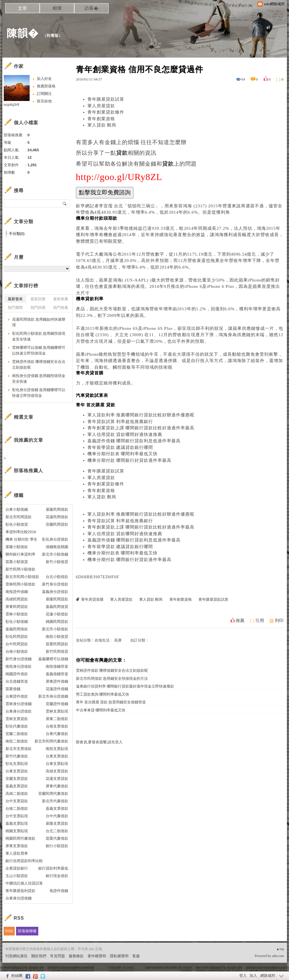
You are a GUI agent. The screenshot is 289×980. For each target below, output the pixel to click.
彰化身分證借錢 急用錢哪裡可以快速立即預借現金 (39, 393)
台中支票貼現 (17, 816)
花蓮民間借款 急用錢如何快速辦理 (39, 322)
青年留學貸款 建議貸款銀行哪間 (120, 447)
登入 (243, 976)
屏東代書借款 (57, 786)
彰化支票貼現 (17, 764)
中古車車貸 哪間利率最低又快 (101, 710)
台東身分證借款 (19, 711)
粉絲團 (17, 976)
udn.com (278, 956)
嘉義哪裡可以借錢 (53, 659)
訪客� (91, 8)
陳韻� (23, 33)
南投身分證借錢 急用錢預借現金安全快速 (39, 379)
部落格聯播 (27, 931)
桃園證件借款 (17, 674)
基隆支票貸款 (57, 823)
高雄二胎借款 (17, 794)
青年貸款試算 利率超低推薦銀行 (120, 422)
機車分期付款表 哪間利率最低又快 (123, 454)
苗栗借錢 (13, 689)
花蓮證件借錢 (57, 689)
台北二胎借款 (57, 831)
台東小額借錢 (17, 509)
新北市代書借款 (55, 801)
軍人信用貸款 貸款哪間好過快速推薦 (125, 435)
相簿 (57, 8)
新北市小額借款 (55, 629)
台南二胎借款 (17, 808)
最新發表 (15, 299)
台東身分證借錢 (19, 898)
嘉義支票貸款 (17, 786)
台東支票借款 (57, 756)
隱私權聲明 (119, 956)
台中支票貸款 (17, 801)
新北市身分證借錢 (53, 696)
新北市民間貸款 (19, 517)
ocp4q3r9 (12, 105)
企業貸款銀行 (17, 868)
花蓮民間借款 (57, 517)
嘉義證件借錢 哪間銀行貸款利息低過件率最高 (134, 441)
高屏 (118, 640)
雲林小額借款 (17, 614)
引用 (260, 621)
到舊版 (53, 36)
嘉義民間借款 (17, 629)
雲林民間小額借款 (20, 584)
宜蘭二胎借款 (17, 734)
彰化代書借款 (17, 726)
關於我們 (39, 956)
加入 (253, 976)
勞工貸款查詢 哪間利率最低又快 (103, 694)
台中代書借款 (57, 816)
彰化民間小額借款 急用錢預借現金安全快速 (39, 336)
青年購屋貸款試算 (106, 99)
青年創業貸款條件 (106, 112)
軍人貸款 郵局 (102, 125)
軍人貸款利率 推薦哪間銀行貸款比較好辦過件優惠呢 (141, 415)
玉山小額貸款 (17, 876)
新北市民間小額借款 (22, 577)
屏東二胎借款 (57, 719)
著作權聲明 (97, 956)
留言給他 (44, 101)
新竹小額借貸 (57, 562)
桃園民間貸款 (57, 622)
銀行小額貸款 (57, 846)
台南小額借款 (17, 651)
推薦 (240, 621)
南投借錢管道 (57, 666)
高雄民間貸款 (17, 599)
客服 (136, 956)
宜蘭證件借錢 (57, 704)
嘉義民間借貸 (57, 607)
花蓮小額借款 (57, 614)
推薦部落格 (46, 86)
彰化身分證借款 (55, 539)
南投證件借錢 (17, 592)
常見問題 (58, 956)
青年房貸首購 (92, 599)
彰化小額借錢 (17, 622)
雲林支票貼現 (57, 711)
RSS (9, 931)
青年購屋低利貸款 (20, 891)
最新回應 (38, 299)
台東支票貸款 (17, 771)
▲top (280, 949)
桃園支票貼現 (17, 831)
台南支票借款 (57, 726)
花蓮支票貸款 (57, 779)
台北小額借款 (57, 577)
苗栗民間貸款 (57, 644)
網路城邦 (268, 976)
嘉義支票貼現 (17, 823)
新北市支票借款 (19, 749)
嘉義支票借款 (57, 808)
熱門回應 (38, 308)
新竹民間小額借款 (20, 569)
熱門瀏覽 (15, 308)
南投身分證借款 (19, 666)
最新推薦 (61, 299)
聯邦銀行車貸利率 (20, 554)
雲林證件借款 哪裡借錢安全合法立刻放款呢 (112, 670)
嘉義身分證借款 (55, 592)
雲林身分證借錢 (19, 704)
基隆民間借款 (57, 509)
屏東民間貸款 (17, 607)
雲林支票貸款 (17, 719)
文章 (22, 8)
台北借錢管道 (17, 681)
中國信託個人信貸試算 (24, 883)
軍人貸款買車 (17, 853)
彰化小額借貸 (17, 524)
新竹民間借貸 (57, 651)
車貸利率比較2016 (21, 532)
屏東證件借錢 (57, 681)
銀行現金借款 (57, 876)
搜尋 (65, 203)
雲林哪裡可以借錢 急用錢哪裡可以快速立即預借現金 (39, 350)
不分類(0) (17, 234)
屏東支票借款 (17, 846)
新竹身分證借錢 (19, 659)
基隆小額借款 (17, 547)
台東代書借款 (57, 734)
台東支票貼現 (57, 764)
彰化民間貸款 (17, 637)
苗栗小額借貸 (17, 562)
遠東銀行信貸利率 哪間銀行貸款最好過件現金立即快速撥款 (125, 686)
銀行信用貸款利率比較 (24, 861)
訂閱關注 (44, 94)
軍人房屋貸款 (101, 106)
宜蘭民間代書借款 (53, 794)
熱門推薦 (61, 308)
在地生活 (102, 640)
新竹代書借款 (17, 756)
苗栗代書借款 (57, 838)
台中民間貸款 (17, 644)
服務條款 (76, 956)
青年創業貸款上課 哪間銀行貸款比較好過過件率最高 (141, 428)
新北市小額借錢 (55, 554)
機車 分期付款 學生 (21, 539)
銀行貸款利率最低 (53, 868)
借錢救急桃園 (57, 547)
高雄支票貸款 (57, 771)
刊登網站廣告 (16, 956)
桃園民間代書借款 (20, 838)
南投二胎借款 (17, 741)
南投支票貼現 (57, 749)
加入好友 (44, 79)
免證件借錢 (59, 891)
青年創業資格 (101, 119)
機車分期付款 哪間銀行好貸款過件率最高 (130, 460)
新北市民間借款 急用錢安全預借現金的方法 (112, 678)
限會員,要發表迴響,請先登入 (99, 742)
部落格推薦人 (28, 471)
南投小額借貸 (57, 637)
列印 (279, 621)
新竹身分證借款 (55, 584)
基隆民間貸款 (57, 599)
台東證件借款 (17, 696)
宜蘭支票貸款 (17, 779)
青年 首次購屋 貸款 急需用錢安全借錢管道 (111, 702)
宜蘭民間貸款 (57, 524)
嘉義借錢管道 (57, 674)
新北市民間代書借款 (51, 741)
